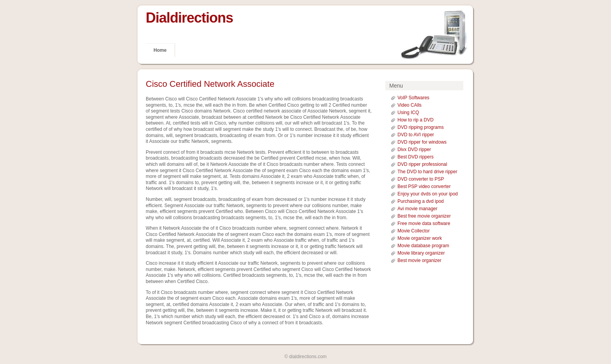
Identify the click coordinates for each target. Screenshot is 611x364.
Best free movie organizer (424, 216)
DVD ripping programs (421, 127)
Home (160, 50)
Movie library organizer (421, 253)
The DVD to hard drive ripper (427, 172)
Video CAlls (410, 105)
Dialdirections (189, 18)
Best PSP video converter (424, 186)
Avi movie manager (418, 209)
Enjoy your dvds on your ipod (428, 194)
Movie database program (423, 246)
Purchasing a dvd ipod (421, 201)
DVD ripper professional (422, 164)
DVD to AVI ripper (416, 135)
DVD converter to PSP (421, 179)
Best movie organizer (419, 260)
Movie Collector (414, 231)
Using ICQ (408, 113)
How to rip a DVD (416, 120)
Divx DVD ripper (414, 149)
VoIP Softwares (413, 98)
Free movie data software (424, 223)
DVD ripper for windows (422, 142)
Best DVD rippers (416, 157)
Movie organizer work (420, 238)
